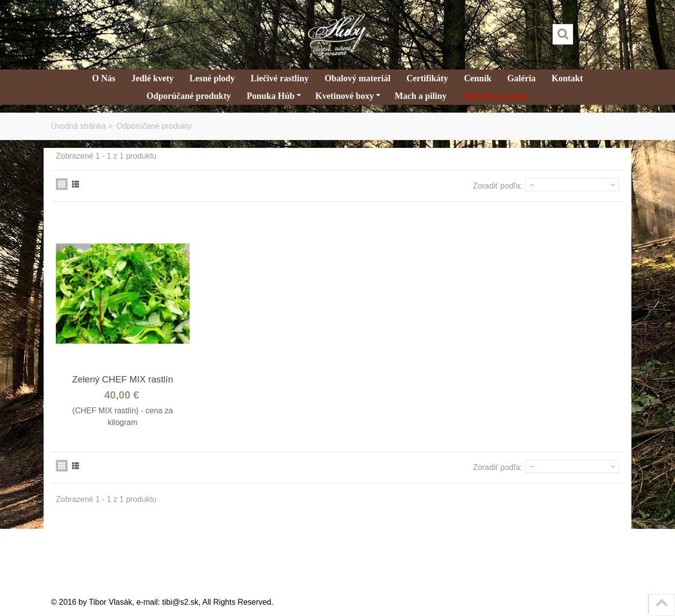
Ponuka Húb (274, 96)
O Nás (104, 78)
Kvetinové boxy (348, 96)
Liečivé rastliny (280, 78)
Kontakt (567, 78)
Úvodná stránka (78, 126)
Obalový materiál (358, 78)
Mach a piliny (421, 96)
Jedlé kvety (152, 78)
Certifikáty (427, 78)
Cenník (478, 78)
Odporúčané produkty (189, 96)
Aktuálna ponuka (495, 96)
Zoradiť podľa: (498, 186)
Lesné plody (212, 78)
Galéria (522, 78)
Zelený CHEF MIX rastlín (122, 379)
